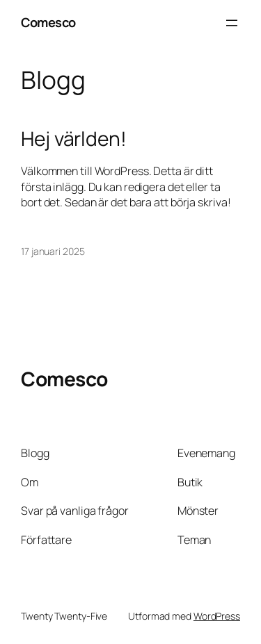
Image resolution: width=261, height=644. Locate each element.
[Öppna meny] (232, 23)
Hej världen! (74, 139)
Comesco (48, 22)
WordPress (217, 616)
